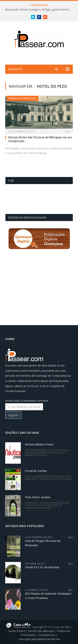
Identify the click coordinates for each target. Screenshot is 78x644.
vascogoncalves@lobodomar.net (39, 639)
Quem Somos (17, 631)
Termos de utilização (41, 631)
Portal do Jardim (36, 471)
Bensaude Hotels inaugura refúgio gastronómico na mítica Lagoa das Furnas (40, 10)
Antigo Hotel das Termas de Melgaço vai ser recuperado (40, 139)
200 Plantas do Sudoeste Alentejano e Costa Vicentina (48, 596)
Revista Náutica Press (39, 444)
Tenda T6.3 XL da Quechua (42, 567)
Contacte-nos (47, 635)
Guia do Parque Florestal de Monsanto (43, 543)
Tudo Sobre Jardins (38, 497)
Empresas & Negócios (22, 98)
